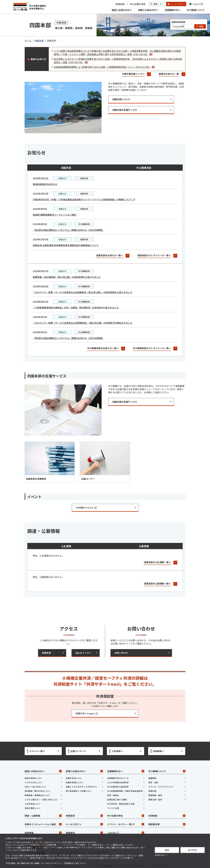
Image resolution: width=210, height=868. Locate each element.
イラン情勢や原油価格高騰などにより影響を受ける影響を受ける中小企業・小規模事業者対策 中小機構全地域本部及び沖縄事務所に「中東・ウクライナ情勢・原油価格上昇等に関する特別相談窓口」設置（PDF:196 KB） (117, 39)
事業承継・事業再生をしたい (37, 782)
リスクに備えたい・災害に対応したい (41, 786)
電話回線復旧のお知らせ (45, 171)
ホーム (28, 27)
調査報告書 (167, 811)
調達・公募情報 (43, 802)
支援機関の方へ (172, 10)
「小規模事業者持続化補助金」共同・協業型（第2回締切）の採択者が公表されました (76, 294)
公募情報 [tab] (144, 533)
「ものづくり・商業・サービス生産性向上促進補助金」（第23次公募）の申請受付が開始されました (83, 309)
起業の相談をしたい (75, 769)
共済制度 (167, 802)
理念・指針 (153, 769)
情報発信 (84, 820)
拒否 (167, 850)
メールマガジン (84, 811)
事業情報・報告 (155, 782)
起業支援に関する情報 (117, 786)
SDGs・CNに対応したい (35, 773)
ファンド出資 (113, 795)
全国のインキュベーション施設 (43, 811)
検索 (200, 26)
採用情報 (43, 820)
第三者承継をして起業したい (79, 778)
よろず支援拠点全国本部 (118, 769)
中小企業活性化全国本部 (118, 773)
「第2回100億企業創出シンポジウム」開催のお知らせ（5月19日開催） (69, 217)
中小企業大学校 (138, 4)
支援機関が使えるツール (118, 765)
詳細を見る (160, 855)
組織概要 (152, 765)
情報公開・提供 (155, 786)
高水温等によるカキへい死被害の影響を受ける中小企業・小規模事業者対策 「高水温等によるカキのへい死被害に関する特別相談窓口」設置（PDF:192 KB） (118, 47)
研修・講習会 (113, 782)
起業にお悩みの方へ (148, 10)
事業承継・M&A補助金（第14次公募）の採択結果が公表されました (67, 264)
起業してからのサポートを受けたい (82, 773)
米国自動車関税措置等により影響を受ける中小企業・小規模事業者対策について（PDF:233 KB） (104, 54)
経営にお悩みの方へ (122, 10)
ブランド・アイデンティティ (161, 773)
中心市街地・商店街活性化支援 (121, 791)
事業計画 (152, 778)
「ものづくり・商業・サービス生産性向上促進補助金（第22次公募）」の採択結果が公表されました (83, 279)
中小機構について (196, 10)
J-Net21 (126, 820)
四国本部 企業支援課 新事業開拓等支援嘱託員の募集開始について (66, 232)
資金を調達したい (32, 795)
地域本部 (120, 4)
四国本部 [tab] (66, 154)
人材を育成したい (32, 791)
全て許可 (193, 850)
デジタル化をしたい (33, 769)
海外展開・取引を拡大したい (37, 778)
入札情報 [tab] (66, 533)
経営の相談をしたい (33, 765)
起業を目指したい (74, 765)
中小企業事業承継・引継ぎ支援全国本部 (125, 778)
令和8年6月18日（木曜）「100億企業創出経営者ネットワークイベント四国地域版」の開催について (84, 186)
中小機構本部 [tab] (144, 154)
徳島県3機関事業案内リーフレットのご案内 (55, 201)
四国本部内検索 (178, 22)
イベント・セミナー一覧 (126, 811)
